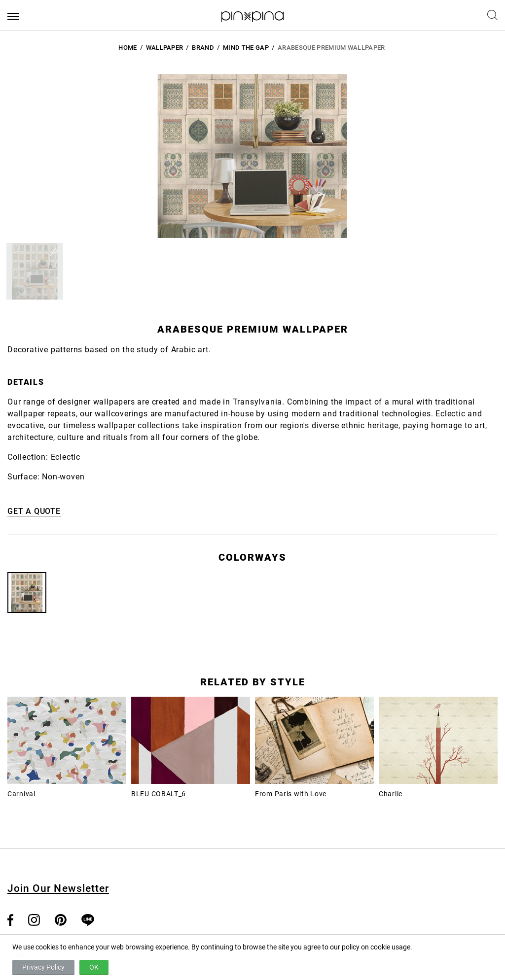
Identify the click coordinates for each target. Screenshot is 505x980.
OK (94, 967)
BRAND (203, 48)
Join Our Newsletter (58, 888)
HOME (127, 48)
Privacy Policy (43, 967)
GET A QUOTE (34, 511)
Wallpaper (165, 48)
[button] (35, 271)
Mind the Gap (246, 48)
